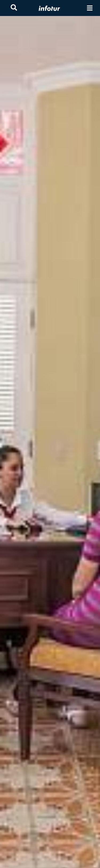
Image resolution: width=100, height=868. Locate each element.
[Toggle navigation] (90, 8)
